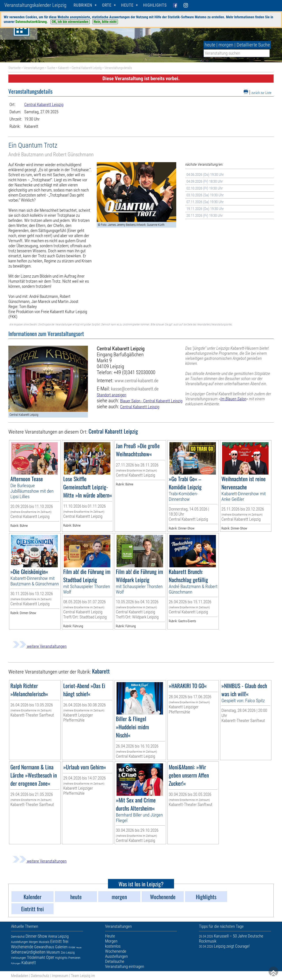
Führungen (16, 963)
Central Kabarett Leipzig (87, 68)
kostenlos (113, 946)
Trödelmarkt (36, 957)
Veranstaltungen (34, 68)
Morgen (33, 942)
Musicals (44, 942)
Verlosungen (19, 958)
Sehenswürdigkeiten (28, 952)
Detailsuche (115, 961)
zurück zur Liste (261, 93)
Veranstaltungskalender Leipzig (35, 5)
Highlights (155, 5)
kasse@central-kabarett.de (135, 389)
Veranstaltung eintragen (125, 966)
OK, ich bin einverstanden (70, 22)
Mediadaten (20, 976)
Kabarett (63, 68)
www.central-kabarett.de (136, 381)
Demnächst (18, 937)
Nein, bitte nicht (105, 22)
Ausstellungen (19, 942)
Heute (79, 948)
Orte (107, 5)
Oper (50, 957)
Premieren (74, 958)
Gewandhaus (44, 947)
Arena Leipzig (58, 936)
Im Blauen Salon (233, 399)
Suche (51, 68)
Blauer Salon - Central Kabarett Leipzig (151, 401)
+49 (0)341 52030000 (135, 372)
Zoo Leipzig (68, 952)
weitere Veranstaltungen (40, 646)
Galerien (61, 947)
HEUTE (127, 5)
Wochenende (22, 947)
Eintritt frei (59, 941)
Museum (53, 952)
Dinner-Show (36, 936)
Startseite (15, 68)
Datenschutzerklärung (31, 22)
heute (210, 45)
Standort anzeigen (111, 395)
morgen (226, 45)
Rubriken (83, 5)
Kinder (72, 947)
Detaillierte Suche (253, 45)
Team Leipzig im (83, 976)
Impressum (60, 976)
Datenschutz (40, 976)
